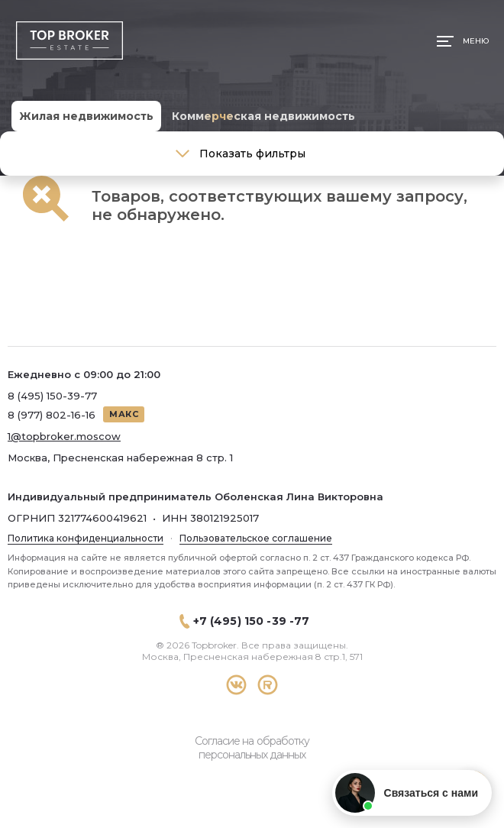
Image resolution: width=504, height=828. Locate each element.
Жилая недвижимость (86, 116)
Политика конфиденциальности (86, 538)
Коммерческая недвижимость (263, 116)
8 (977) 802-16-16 (52, 415)
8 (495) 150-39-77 (52, 396)
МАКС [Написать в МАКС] (124, 414)
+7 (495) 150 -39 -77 (252, 621)
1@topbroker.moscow (64, 436)
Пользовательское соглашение (256, 538)
